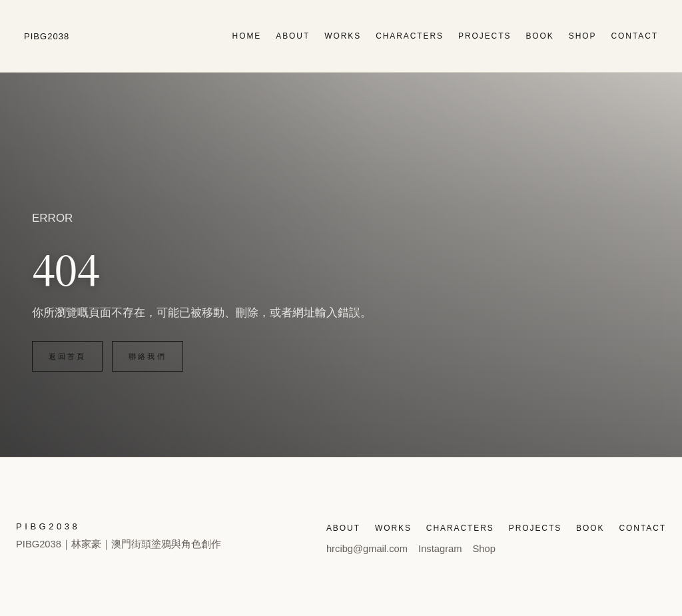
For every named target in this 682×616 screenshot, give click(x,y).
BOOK (539, 36)
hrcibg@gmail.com (367, 549)
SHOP (583, 36)
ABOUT (293, 36)
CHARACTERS (410, 36)
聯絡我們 (147, 356)
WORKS (343, 36)
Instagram (440, 549)
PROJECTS (485, 36)
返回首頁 (67, 356)
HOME (247, 36)
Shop (484, 549)
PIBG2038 (47, 36)
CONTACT (634, 36)
